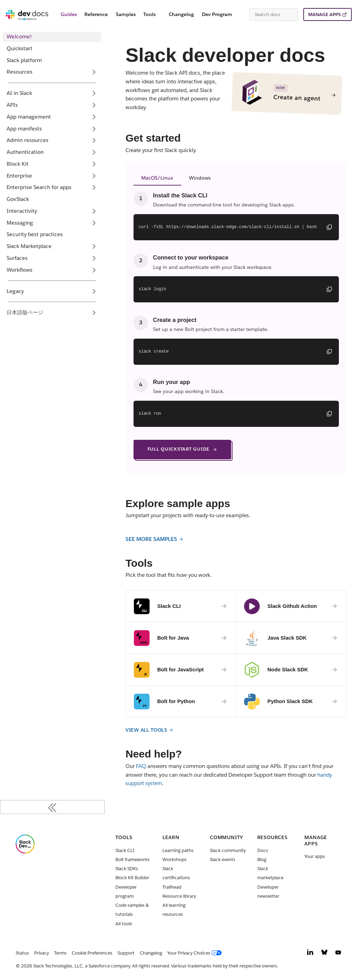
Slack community (228, 850)
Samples (126, 14)
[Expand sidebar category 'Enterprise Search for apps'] (94, 188)
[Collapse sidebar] (52, 807)
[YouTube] (338, 954)
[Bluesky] (324, 954)
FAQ (141, 766)
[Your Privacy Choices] (196, 953)
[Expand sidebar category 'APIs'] (94, 105)
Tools (149, 14)
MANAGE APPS (324, 14)
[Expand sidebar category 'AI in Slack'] (94, 93)
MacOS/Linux (157, 178)
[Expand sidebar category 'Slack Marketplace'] (94, 247)
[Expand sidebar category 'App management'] (94, 117)
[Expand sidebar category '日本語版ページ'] (94, 312)
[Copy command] (329, 227)
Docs (263, 850)
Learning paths (178, 850)
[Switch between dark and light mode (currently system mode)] (241, 15)
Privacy (41, 953)
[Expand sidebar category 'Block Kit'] (94, 164)
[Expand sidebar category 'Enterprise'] (94, 176)
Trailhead (172, 887)
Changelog (181, 14)
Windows (200, 178)
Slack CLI (125, 850)
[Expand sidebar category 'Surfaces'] (94, 258)
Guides (69, 14)
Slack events (223, 860)
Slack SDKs (127, 869)
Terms (60, 953)
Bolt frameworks (132, 860)
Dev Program (217, 14)
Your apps (315, 856)
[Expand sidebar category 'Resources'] (94, 72)
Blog (262, 860)
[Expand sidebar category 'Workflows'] (94, 270)
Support (126, 953)
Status (22, 953)
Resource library (179, 896)
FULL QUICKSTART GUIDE (183, 449)
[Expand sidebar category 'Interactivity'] (94, 211)
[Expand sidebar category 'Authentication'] (94, 152)
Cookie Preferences (92, 953)
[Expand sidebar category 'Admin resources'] (94, 141)
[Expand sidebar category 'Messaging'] (94, 223)
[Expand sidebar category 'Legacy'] (94, 291)
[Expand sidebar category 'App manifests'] (94, 129)
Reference (96, 14)
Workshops (174, 860)
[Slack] (25, 852)
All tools (124, 924)
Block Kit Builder (132, 878)
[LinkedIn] (310, 954)
